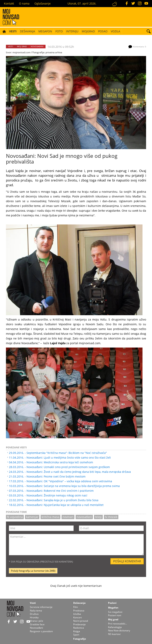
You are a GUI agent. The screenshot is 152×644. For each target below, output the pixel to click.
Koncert (77, 617)
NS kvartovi (114, 634)
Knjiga (77, 631)
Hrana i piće (37, 621)
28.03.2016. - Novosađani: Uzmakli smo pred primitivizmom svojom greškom (59, 467)
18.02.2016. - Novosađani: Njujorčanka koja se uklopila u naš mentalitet (56, 505)
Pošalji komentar (127, 561)
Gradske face (37, 624)
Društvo (34, 614)
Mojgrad (88, 31)
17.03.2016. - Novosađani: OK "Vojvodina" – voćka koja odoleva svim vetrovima (60, 481)
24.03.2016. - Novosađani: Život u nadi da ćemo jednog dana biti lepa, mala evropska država (70, 472)
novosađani (84, 517)
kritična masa (50, 517)
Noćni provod (81, 621)
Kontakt (9, 3)
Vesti (13, 31)
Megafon (45, 31)
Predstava (79, 611)
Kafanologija (115, 627)
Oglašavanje (43, 3)
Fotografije (80, 639)
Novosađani (37, 46)
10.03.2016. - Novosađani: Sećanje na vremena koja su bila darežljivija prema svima (64, 486)
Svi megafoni (115, 612)
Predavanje (79, 624)
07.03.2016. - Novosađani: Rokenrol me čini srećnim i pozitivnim (51, 491)
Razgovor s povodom (41, 631)
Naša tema (36, 611)
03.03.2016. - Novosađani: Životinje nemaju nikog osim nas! (48, 495)
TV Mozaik (111, 517)
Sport (76, 635)
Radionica (79, 628)
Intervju (72, 31)
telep (98, 517)
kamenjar (32, 517)
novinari (68, 517)
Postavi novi (115, 615)
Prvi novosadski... (117, 624)
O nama (24, 3)
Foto (59, 31)
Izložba (77, 614)
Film (76, 607)
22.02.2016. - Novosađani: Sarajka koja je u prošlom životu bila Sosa (54, 500)
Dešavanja (28, 31)
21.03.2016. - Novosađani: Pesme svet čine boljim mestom (47, 476)
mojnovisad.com (21, 52)
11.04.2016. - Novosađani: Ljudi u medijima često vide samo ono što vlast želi (60, 458)
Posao (103, 31)
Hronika (34, 617)
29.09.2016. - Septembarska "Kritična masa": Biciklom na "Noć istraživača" (58, 453)
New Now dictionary (119, 630)
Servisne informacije (41, 607)
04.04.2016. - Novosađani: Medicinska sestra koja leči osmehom (51, 462)
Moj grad (22, 46)
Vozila (115, 31)
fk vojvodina (15, 517)
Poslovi (112, 603)
